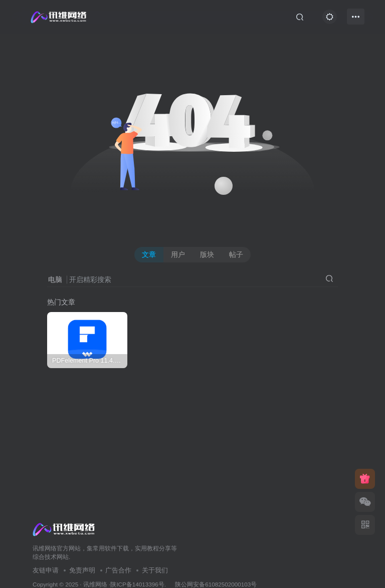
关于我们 (155, 570)
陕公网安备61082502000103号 (216, 584)
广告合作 (118, 570)
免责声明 (82, 570)
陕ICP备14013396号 (137, 584)
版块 (207, 254)
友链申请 (46, 570)
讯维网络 (95, 584)
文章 (149, 254)
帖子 (236, 254)
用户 (178, 254)
